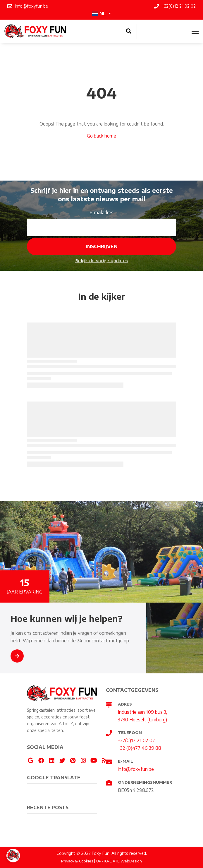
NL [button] (99, 13)
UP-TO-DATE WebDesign (119, 861)
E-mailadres (102, 212)
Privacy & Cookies (77, 861)
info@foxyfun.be (136, 769)
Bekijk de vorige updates (102, 261)
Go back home (102, 136)
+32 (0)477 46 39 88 (140, 748)
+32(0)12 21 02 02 (136, 740)
